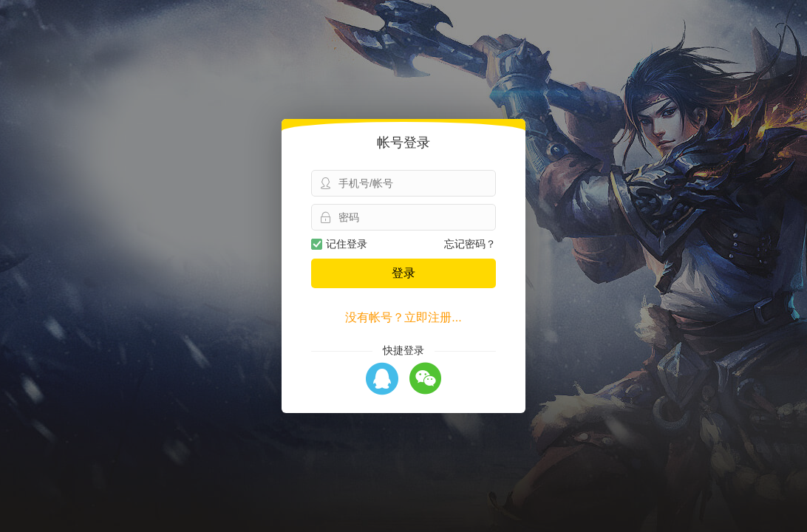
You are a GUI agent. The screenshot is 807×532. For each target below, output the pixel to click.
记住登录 (339, 244)
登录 (403, 273)
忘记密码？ (470, 244)
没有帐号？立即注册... (403, 317)
